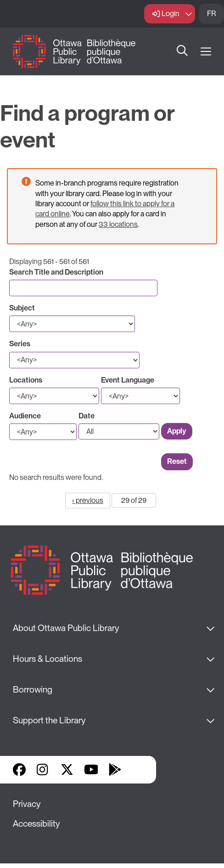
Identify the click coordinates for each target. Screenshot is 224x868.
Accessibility (36, 824)
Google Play (115, 770)
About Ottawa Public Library (66, 628)
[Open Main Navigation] (206, 52)
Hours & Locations (48, 659)
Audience (25, 416)
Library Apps (139, 770)
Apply (177, 431)
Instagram (43, 770)
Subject (22, 308)
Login (171, 14)
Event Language (128, 380)
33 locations (118, 224)
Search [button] (182, 51)
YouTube (91, 770)
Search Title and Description (56, 272)
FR (211, 14)
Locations (26, 380)
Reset (177, 461)
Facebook (19, 770)
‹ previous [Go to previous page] (88, 500)
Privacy (27, 804)
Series (20, 344)
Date (87, 416)
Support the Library (49, 720)
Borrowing (33, 690)
